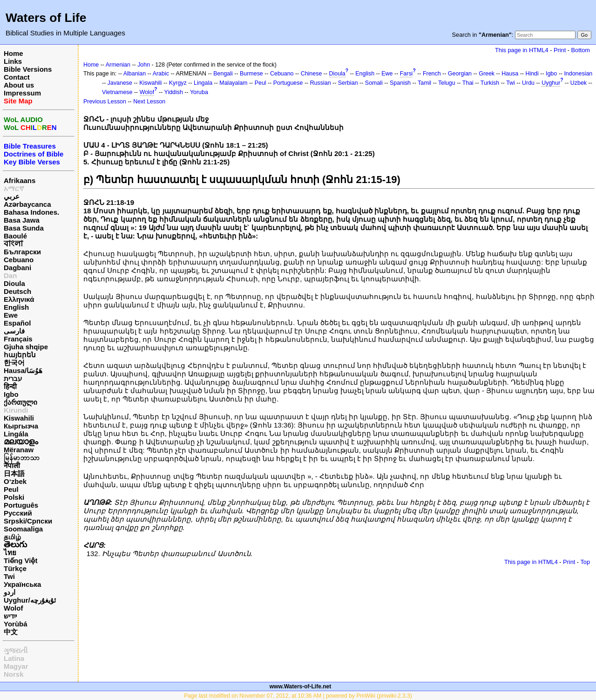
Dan (10, 275)
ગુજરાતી (16, 650)
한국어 (14, 363)
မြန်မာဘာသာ (22, 458)
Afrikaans (20, 180)
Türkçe (15, 568)
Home (14, 53)
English (16, 307)
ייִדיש (10, 616)
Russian (321, 83)
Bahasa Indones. (31, 212)
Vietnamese (117, 92)
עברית (13, 378)
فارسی (14, 331)
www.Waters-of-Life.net (300, 686)
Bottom (581, 50)
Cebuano (19, 260)
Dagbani (17, 268)
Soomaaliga (23, 529)
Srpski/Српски (28, 521)
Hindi (532, 74)
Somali (374, 83)
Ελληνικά (19, 299)
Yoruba (199, 92)
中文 (11, 632)
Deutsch (17, 291)
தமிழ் (12, 537)
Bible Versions (28, 69)
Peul (11, 489)
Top (585, 562)
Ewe (11, 315)
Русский (18, 513)
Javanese (120, 83)
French (432, 74)
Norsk (14, 674)
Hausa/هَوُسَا (23, 370)
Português (21, 505)
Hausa (510, 74)
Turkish (490, 83)
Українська (22, 584)
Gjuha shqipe (26, 347)
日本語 (14, 473)
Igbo (11, 394)
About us (19, 85)
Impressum (22, 93)
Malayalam (233, 83)
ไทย (10, 553)
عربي (12, 196)
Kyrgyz (178, 83)
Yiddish (174, 92)
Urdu (528, 83)
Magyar (16, 666)
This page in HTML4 (522, 50)
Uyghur (551, 83)
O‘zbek (15, 481)
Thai (468, 83)
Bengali (223, 74)
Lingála (16, 434)
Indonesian (578, 74)
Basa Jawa (22, 220)
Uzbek (579, 83)
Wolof (13, 608)
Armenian (118, 65)
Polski (14, 497)
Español (17, 323)
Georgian (460, 74)
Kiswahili (19, 418)
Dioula (14, 283)
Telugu (447, 83)
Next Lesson (149, 102)
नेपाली (12, 466)
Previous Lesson (105, 102)
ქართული (20, 402)
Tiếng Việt (20, 561)
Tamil (424, 83)
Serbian (348, 83)
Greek (487, 74)
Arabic (161, 74)
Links (13, 61)
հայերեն (20, 355)
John (144, 65)
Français (18, 339)
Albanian (135, 74)
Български (22, 252)
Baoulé (15, 236)
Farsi (406, 74)
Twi (9, 576)
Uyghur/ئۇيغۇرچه (30, 600)
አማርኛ (14, 188)
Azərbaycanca (27, 204)
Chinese (312, 74)
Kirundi (16, 410)
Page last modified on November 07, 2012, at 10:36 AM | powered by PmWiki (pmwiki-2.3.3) (298, 696)
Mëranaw (19, 450)
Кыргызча (21, 426)
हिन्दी (10, 386)
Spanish (400, 83)
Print (560, 50)
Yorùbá (16, 624)
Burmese (251, 74)
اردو (10, 592)
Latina (14, 658)
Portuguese (288, 83)
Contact (17, 77)
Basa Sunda (24, 228)
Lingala (203, 83)
